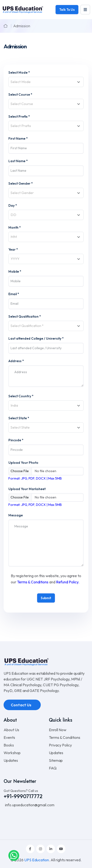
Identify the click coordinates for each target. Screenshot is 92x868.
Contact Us (21, 705)
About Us (11, 730)
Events (9, 737)
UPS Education (37, 860)
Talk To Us (67, 10)
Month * (15, 227)
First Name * (18, 138)
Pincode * (16, 440)
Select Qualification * (25, 316)
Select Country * (21, 396)
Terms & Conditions (33, 582)
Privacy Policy (60, 745)
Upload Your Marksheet (27, 489)
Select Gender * (21, 183)
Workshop (12, 753)
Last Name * (18, 161)
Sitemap (56, 760)
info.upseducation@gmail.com (29, 805)
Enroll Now (58, 730)
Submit (46, 598)
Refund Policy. (68, 582)
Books (9, 745)
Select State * (19, 418)
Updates (11, 760)
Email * (14, 294)
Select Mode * (19, 72)
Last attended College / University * (36, 338)
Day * (13, 205)
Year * (13, 249)
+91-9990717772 (23, 796)
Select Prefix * (19, 116)
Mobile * (15, 271)
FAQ (53, 768)
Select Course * (20, 94)
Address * (16, 361)
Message (16, 515)
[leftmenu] (85, 10)
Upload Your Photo (23, 463)
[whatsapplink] (14, 855)
